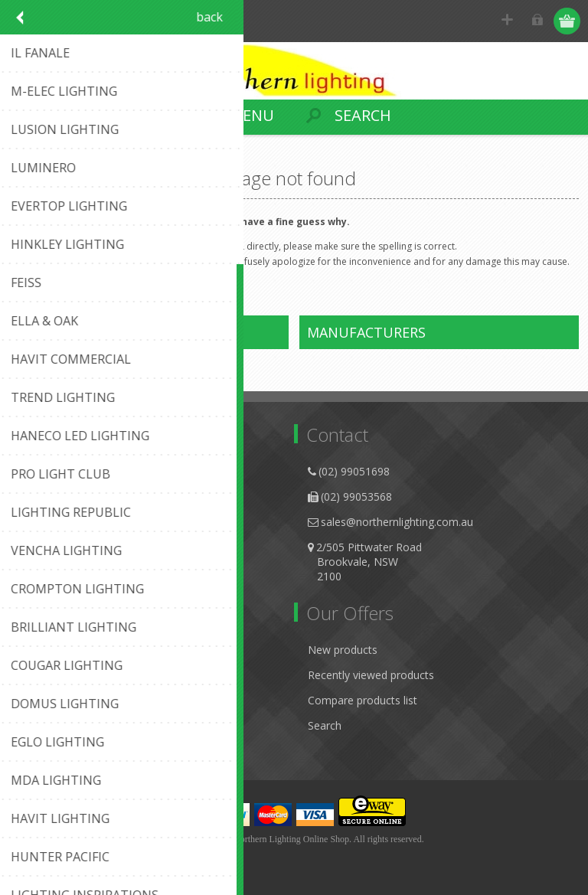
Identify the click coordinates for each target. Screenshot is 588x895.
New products (343, 650)
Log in (539, 21)
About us (44, 471)
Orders (38, 700)
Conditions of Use (66, 547)
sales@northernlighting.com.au (397, 522)
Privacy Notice (57, 496)
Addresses (47, 675)
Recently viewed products (371, 675)
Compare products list (363, 700)
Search (325, 725)
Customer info (57, 650)
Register (509, 21)
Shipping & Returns (69, 522)
